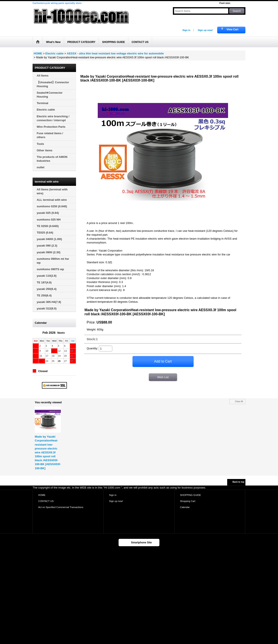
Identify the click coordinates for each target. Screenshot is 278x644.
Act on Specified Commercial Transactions (61, 507)
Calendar (185, 507)
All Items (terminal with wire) (52, 191)
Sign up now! (205, 30)
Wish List (163, 377)
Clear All (239, 401)
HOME (42, 495)
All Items (43, 76)
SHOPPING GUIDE (190, 495)
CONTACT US (46, 501)
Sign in (186, 30)
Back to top (238, 482)
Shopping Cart (188, 501)
